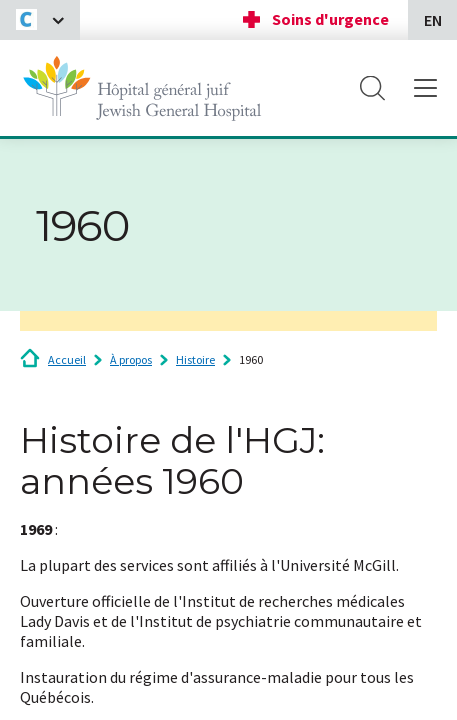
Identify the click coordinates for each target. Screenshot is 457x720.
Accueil (67, 359)
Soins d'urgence (330, 19)
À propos (131, 359)
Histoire (195, 359)
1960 (251, 359)
